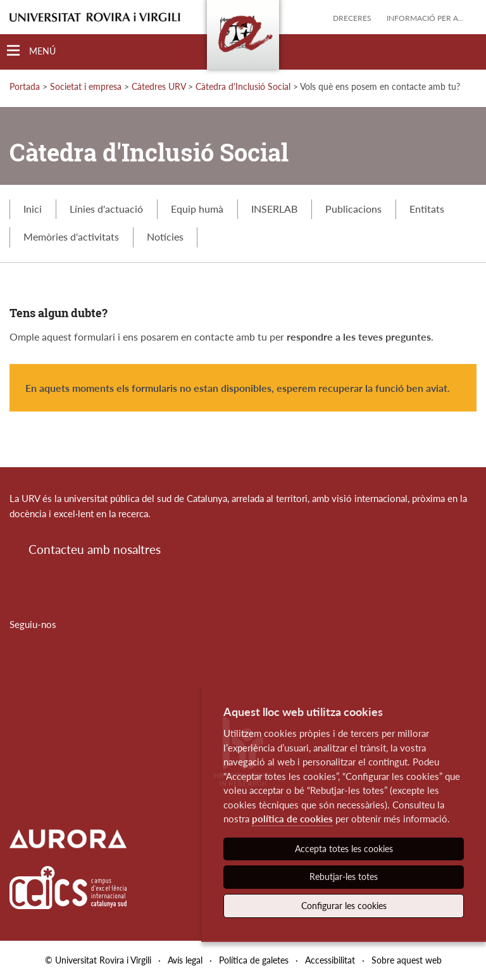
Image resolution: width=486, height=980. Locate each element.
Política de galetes (254, 960)
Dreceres (352, 18)
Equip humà (197, 209)
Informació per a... (425, 18)
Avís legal (185, 960)
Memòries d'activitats (71, 236)
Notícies (165, 236)
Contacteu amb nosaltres (95, 549)
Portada (25, 86)
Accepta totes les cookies (344, 849)
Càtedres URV (159, 86)
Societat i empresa (86, 86)
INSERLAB (274, 209)
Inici (33, 209)
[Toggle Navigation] (31, 51)
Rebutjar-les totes (344, 876)
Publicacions (353, 209)
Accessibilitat (330, 960)
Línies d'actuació (106, 209)
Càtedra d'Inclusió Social (243, 86)
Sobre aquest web (407, 960)
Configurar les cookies (344, 906)
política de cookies (292, 819)
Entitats (427, 209)
